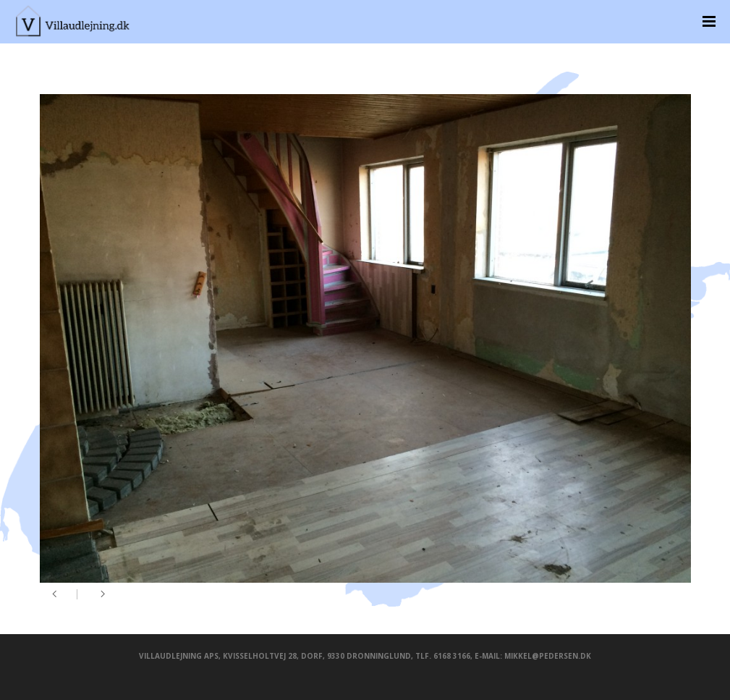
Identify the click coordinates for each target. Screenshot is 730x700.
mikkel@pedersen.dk (548, 656)
